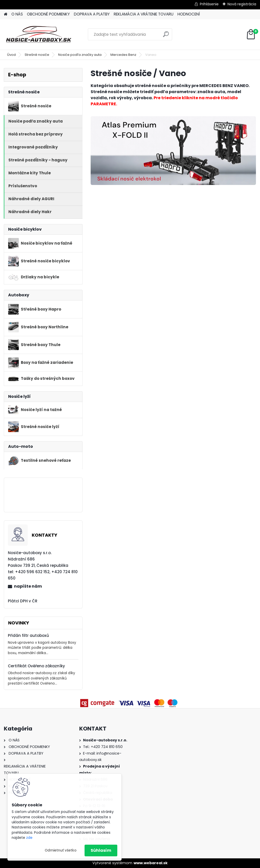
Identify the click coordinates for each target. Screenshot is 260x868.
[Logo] (39, 35)
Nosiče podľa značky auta (80, 55)
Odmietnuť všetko (61, 850)
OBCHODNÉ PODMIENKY (48, 14)
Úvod (11, 55)
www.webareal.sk (151, 863)
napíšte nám (28, 586)
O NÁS (17, 14)
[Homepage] (6, 14)
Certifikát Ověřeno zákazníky (36, 666)
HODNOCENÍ (189, 14)
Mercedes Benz (123, 55)
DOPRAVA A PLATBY (92, 14)
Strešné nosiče (37, 55)
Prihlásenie (209, 4)
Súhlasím (101, 850)
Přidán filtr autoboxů (28, 635)
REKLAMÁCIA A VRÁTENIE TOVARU (144, 14)
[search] (166, 36)
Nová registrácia (242, 4)
